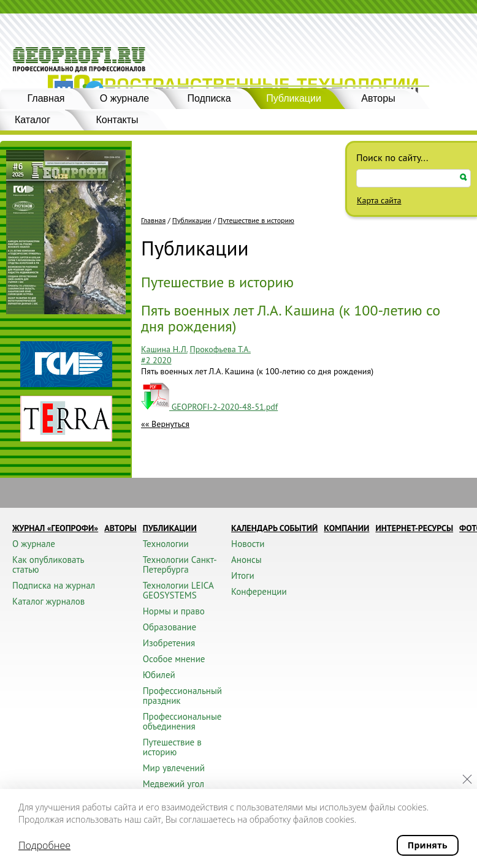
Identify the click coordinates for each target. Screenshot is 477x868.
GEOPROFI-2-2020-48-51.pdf (209, 407)
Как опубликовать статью (48, 564)
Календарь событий (274, 528)
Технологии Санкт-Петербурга (180, 564)
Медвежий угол (174, 784)
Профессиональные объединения (182, 721)
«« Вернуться (165, 424)
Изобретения (169, 643)
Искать (464, 177)
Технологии (166, 544)
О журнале (124, 98)
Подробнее (44, 845)
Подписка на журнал (54, 585)
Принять (428, 845)
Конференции (259, 591)
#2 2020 (156, 360)
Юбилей (159, 675)
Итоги (243, 576)
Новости (248, 544)
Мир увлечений (174, 768)
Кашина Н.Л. (164, 349)
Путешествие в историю (256, 221)
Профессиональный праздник (182, 696)
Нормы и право (174, 611)
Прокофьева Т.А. (220, 349)
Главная (46, 98)
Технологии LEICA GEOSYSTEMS (178, 590)
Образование (170, 627)
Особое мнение (174, 659)
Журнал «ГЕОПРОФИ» (55, 528)
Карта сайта (379, 200)
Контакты (117, 120)
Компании (346, 528)
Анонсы (246, 560)
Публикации (294, 98)
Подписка (209, 98)
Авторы (378, 98)
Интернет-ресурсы (414, 528)
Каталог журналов (48, 601)
